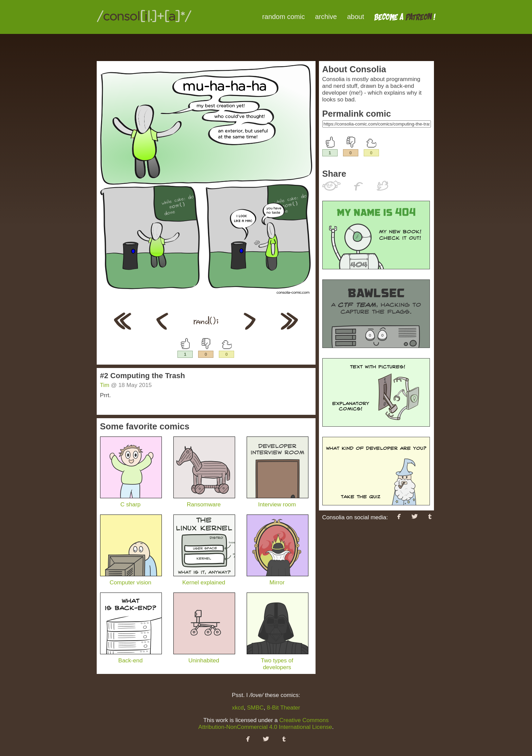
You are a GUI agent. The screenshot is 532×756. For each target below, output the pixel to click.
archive (326, 17)
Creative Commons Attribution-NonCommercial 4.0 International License (265, 724)
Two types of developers (278, 661)
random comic (284, 17)
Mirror (278, 579)
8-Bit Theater (284, 708)
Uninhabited (204, 657)
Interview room (278, 501)
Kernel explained (204, 579)
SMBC (255, 708)
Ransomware (204, 501)
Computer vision (131, 579)
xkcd (238, 708)
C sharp (131, 501)
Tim (105, 385)
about (356, 17)
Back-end (131, 657)
